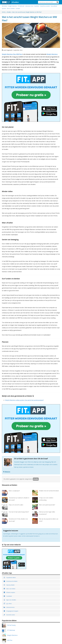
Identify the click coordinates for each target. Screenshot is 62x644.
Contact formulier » (38, 628)
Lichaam (18, 8)
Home (50, 603)
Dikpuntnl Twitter (24, 623)
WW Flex (10, 558)
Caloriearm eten (29, 6)
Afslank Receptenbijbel (14, 563)
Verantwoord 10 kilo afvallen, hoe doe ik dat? (15, 438)
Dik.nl (23, 638)
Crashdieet (8, 514)
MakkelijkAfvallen (13, 573)
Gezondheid (54, 6)
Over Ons (51, 608)
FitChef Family (11, 543)
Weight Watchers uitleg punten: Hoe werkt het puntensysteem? (24, 359)
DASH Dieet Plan (12, 588)
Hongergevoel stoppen (11, 529)
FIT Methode (11, 548)
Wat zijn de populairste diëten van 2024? (45, 438)
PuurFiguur (11, 568)
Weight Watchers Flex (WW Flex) (12, 54)
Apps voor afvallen (10, 517)
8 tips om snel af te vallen (13, 424)
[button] (57, 2)
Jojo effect (8, 521)
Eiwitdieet (37, 6)
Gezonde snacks (9, 532)
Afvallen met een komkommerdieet (45, 410)
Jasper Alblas (11, 578)
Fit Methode (21, 6)
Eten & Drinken (11, 8)
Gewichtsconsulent (45, 6)
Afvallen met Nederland (14, 583)
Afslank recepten (9, 510)
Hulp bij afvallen (9, 503)
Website (7, 389)
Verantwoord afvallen (10, 499)
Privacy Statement (53, 615)
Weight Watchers (13, 6)
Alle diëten (5, 6)
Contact (50, 613)
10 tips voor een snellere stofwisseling (43, 417)
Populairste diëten (10, 495)
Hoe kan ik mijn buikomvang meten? (15, 431)
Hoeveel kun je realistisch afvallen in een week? (16, 417)
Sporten (4, 8)
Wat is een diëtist (9, 506)
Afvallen (15, 2)
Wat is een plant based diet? (44, 424)
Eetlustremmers (9, 525)
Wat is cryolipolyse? (11, 410)
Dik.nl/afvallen (7, 607)
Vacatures (51, 617)
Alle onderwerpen (53, 610)
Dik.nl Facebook (24, 618)
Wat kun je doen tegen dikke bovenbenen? (44, 431)
